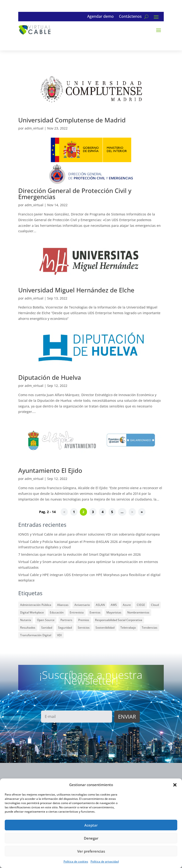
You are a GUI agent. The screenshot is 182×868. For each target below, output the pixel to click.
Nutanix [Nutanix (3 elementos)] (26, 620)
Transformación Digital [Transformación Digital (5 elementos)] (36, 635)
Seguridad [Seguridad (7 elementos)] (65, 628)
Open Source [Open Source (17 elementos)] (46, 620)
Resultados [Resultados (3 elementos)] (28, 628)
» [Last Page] (142, 512)
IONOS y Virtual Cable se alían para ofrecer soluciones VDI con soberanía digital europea (89, 534)
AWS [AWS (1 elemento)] (114, 605)
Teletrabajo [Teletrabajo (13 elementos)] (128, 628)
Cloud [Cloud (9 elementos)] (155, 605)
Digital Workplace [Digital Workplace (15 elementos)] (32, 612)
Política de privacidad (105, 861)
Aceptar (91, 825)
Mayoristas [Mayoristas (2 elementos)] (114, 612)
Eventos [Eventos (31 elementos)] (95, 612)
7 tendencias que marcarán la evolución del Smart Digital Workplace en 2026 (80, 554)
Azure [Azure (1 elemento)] (127, 605)
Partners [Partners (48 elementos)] (66, 620)
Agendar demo (100, 17)
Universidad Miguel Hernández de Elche (76, 290)
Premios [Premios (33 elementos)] (84, 620)
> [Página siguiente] (132, 512)
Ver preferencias (91, 851)
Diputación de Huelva (50, 377)
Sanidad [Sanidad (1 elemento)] (47, 628)
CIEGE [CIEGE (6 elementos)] (141, 605)
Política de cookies (76, 861)
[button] (175, 785)
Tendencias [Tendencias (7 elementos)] (150, 628)
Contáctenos (130, 17)
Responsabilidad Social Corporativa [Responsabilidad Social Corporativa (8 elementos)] (119, 620)
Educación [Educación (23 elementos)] (57, 612)
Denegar (91, 838)
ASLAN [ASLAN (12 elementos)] (100, 605)
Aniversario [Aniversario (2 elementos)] (82, 605)
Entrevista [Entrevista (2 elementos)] (77, 612)
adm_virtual (34, 128)
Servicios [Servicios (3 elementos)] (84, 628)
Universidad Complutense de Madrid (72, 120)
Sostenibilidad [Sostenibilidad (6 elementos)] (105, 628)
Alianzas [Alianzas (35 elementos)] (63, 605)
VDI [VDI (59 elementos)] (59, 635)
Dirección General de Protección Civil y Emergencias (75, 194)
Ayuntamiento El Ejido (50, 470)
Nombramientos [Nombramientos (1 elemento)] (138, 612)
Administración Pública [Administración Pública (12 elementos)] (36, 605)
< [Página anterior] (64, 512)
